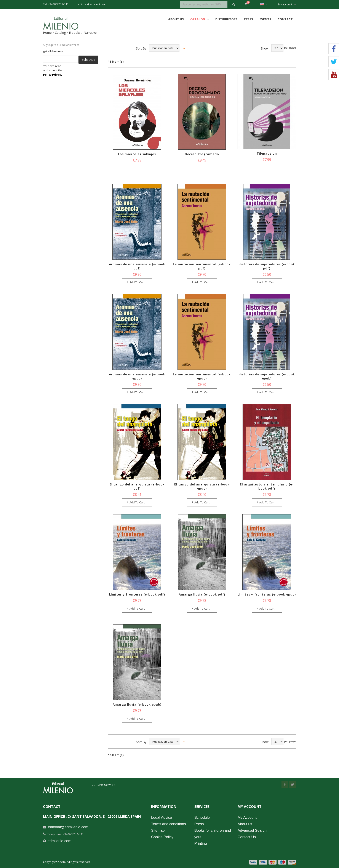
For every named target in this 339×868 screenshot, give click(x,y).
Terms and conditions (169, 824)
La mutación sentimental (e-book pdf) (202, 266)
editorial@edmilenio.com (92, 4)
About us (245, 824)
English (266, 4)
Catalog (60, 33)
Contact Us (247, 837)
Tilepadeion (267, 153)
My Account (247, 818)
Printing (201, 843)
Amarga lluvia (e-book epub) (137, 704)
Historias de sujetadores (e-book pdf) (267, 266)
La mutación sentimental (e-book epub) (202, 376)
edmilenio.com (59, 841)
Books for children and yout (213, 834)
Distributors (226, 19)
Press (248, 19)
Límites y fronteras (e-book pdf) (137, 594)
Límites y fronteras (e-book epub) (267, 594)
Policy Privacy (53, 75)
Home (47, 33)
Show (265, 48)
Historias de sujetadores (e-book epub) (267, 376)
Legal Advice (162, 818)
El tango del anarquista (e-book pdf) (137, 486)
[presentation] (101, 72)
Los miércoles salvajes (137, 154)
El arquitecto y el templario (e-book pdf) (267, 486)
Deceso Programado (202, 154)
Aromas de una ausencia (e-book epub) (137, 376)
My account (287, 4)
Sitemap (158, 830)
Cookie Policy (162, 837)
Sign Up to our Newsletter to (61, 45)
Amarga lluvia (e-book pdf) (202, 594)
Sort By (141, 48)
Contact (285, 19)
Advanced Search (252, 830)
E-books (75, 33)
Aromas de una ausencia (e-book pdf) (137, 266)
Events (265, 19)
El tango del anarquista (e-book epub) (202, 486)
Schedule (202, 818)
